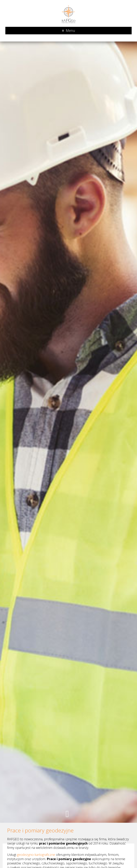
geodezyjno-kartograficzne (36, 855)
